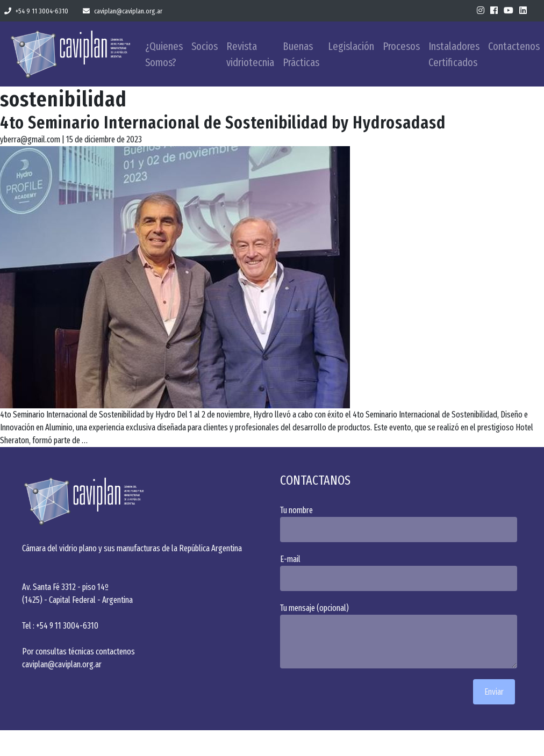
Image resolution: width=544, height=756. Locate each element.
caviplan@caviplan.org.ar (123, 11)
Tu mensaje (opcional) (401, 636)
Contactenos (514, 46)
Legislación (351, 46)
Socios (205, 46)
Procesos (401, 46)
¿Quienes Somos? (164, 54)
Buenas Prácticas (301, 54)
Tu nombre (401, 524)
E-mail (401, 573)
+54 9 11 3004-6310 (36, 11)
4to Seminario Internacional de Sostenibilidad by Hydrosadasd (223, 123)
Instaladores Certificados (454, 54)
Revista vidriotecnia (250, 54)
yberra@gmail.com (30, 139)
